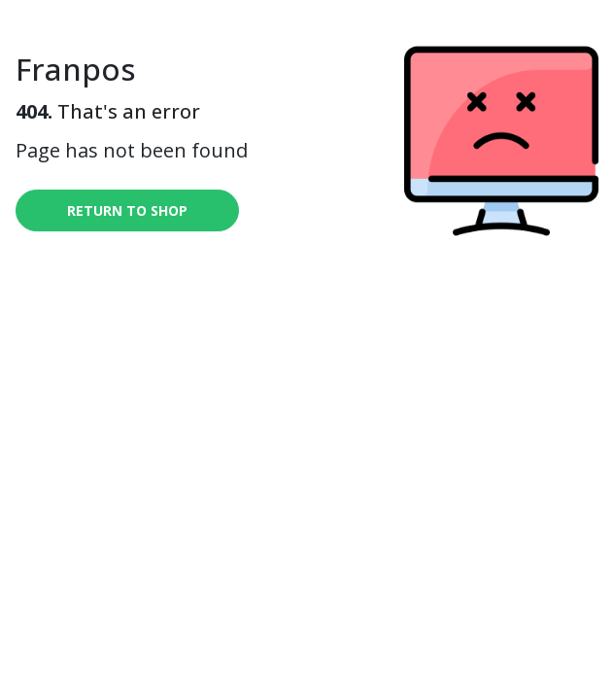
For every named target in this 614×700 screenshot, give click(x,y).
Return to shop (127, 210)
